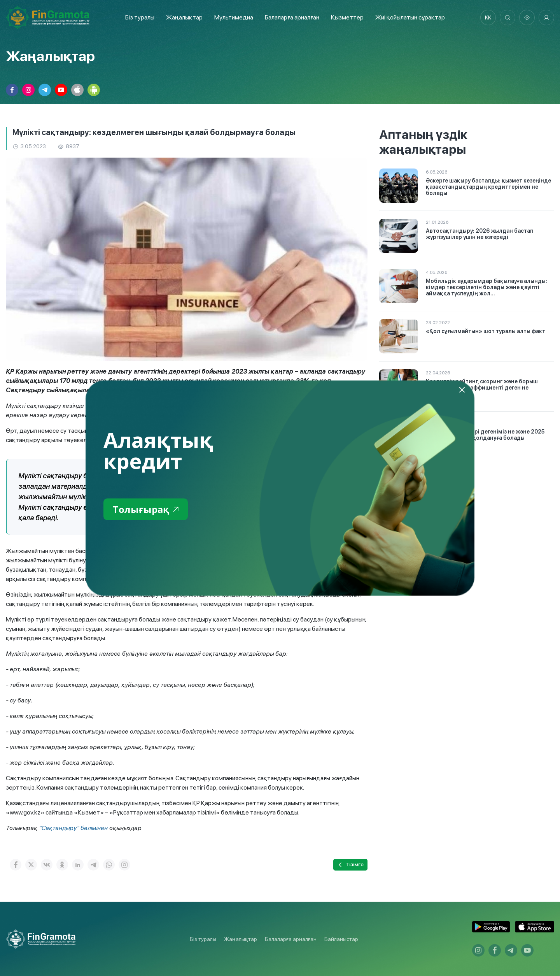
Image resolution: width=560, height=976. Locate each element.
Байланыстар (341, 939)
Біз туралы (140, 17)
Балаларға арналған (291, 939)
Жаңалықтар (184, 17)
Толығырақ (146, 509)
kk (488, 18)
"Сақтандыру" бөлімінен (73, 828)
